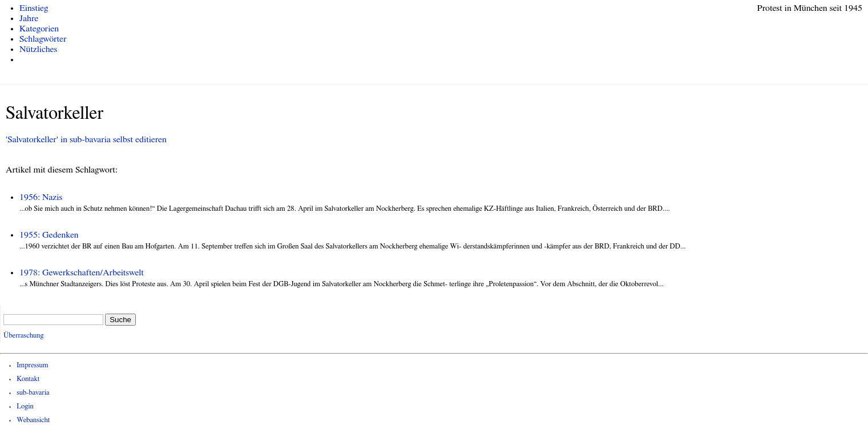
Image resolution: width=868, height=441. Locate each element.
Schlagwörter (43, 39)
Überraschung (23, 336)
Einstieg (34, 8)
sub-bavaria (33, 393)
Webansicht (33, 420)
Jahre (29, 18)
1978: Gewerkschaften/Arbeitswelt (82, 272)
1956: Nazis (41, 197)
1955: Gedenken (49, 235)
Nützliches (38, 49)
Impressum (33, 365)
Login (25, 406)
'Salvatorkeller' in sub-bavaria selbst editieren (86, 139)
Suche (120, 320)
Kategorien (39, 29)
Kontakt (28, 379)
